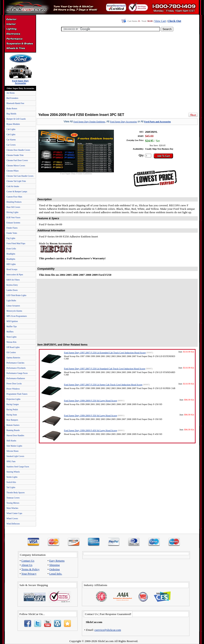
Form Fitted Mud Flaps (16, 244)
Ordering (54, 569)
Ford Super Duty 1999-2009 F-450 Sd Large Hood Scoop (90, 430)
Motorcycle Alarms (14, 311)
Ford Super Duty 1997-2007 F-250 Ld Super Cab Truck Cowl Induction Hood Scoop (103, 385)
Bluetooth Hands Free (15, 103)
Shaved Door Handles (15, 436)
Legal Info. (56, 574)
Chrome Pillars (13, 171)
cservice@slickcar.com (108, 630)
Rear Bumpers (12, 420)
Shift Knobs (11, 441)
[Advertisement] (116, 72)
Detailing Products (14, 202)
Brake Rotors (12, 109)
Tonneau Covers (13, 498)
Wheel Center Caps (14, 513)
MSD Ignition (12, 321)
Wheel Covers (12, 519)
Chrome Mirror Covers (16, 166)
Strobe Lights (12, 477)
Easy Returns (57, 561)
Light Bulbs (11, 301)
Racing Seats (12, 415)
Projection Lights (14, 399)
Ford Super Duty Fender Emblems (89, 122)
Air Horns (11, 93)
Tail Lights (11, 487)
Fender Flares (12, 228)
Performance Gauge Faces (17, 373)
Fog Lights (11, 238)
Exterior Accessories (20, 20)
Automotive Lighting (20, 29)
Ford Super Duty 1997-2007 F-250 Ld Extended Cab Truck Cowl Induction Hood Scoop (105, 353)
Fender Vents (12, 233)
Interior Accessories (20, 25)
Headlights (11, 254)
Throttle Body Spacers (16, 493)
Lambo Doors (12, 290)
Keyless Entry (12, 285)
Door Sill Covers (13, 207)
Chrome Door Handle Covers (18, 150)
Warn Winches (12, 508)
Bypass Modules (13, 124)
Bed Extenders (12, 98)
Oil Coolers (11, 352)
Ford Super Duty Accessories (124, 122)
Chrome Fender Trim (15, 155)
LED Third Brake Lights (16, 295)
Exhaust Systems (13, 223)
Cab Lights (11, 129)
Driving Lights (12, 212)
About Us (27, 565)
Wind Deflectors (13, 524)
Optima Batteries (13, 358)
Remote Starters (13, 425)
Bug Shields (11, 114)
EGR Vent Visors (13, 218)
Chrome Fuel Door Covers (17, 160)
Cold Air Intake (13, 186)
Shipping (54, 565)
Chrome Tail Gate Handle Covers (20, 176)
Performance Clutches (15, 363)
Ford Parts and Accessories (157, 122)
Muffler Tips (12, 327)
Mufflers (10, 332)
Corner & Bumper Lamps (17, 192)
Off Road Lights (13, 347)
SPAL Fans (11, 461)
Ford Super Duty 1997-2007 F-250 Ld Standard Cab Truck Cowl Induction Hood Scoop (105, 369)
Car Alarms (11, 140)
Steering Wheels (13, 472)
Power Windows (13, 389)
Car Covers (11, 145)
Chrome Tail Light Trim (16, 181)
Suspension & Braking (20, 44)
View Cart (160, 21)
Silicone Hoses (13, 451)
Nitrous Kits (11, 342)
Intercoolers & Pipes (15, 275)
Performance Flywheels (16, 368)
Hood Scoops (12, 269)
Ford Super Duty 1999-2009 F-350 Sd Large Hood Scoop (90, 416)
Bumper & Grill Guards (16, 119)
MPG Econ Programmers (17, 316)
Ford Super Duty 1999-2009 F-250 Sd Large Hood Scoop (90, 401)
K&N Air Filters (13, 280)
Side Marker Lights (14, 446)
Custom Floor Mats (14, 197)
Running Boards (13, 430)
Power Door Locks (14, 384)
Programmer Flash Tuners (17, 394)
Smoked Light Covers (15, 456)
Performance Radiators (16, 378)
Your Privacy (29, 574)
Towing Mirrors (13, 503)
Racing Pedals (12, 410)
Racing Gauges (13, 404)
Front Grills (11, 249)
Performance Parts (20, 39)
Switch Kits (11, 482)
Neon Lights (11, 337)
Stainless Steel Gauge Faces (18, 467)
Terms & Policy (30, 569)
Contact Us (28, 561)
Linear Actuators (13, 306)
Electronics (20, 34)
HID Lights (11, 264)
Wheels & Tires (20, 48)
